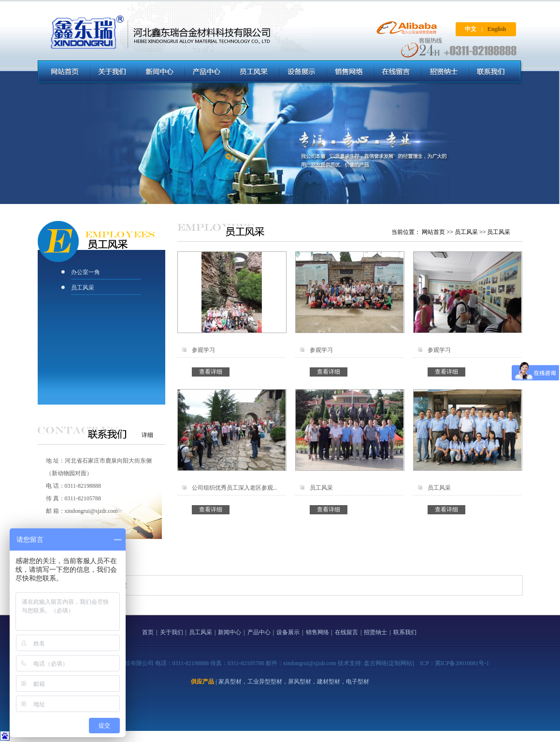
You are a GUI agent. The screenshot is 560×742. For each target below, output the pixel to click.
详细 (147, 435)
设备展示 (288, 632)
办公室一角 (86, 272)
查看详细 (211, 372)
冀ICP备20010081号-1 (462, 663)
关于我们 (172, 632)
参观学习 (203, 350)
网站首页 (433, 232)
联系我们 (405, 632)
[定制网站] (401, 663)
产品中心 (259, 632)
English (497, 29)
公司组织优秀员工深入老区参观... (235, 488)
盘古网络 (375, 663)
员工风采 (83, 288)
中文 (471, 29)
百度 (121, 585)
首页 (148, 632)
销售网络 (317, 632)
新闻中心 (230, 632)
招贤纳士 (375, 632)
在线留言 (346, 632)
